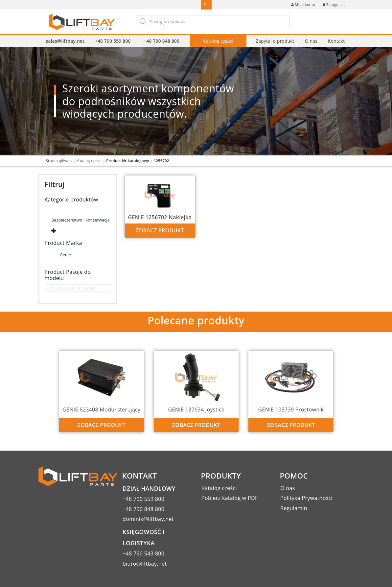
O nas (311, 41)
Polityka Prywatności (306, 498)
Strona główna (59, 161)
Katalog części (218, 41)
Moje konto (303, 4)
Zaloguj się (334, 4)
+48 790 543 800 (143, 553)
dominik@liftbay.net (148, 519)
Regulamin (294, 508)
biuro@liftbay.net (145, 564)
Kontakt (336, 41)
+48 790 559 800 (113, 41)
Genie (65, 255)
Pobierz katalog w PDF (230, 498)
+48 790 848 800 (162, 41)
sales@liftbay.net (65, 41)
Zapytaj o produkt (275, 41)
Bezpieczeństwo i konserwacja (81, 220)
